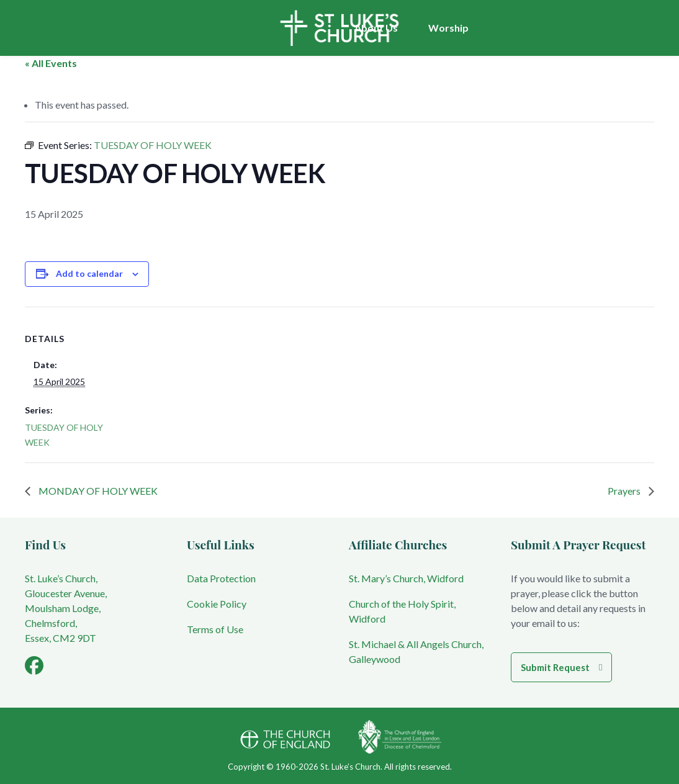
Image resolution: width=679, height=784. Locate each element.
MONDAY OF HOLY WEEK (97, 491)
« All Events (51, 63)
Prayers (625, 491)
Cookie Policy (217, 604)
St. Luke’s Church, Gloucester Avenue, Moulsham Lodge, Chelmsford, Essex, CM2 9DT (66, 608)
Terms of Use (215, 629)
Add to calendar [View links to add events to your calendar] (89, 273)
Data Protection (221, 578)
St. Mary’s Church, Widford (406, 578)
